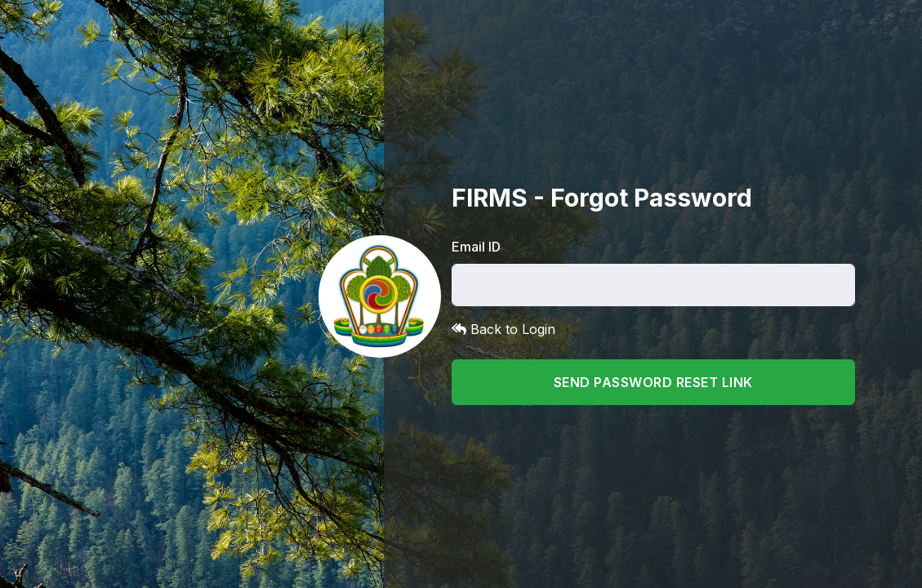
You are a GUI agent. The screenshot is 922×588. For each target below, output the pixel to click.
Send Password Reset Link (653, 382)
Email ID (476, 247)
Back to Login (503, 329)
